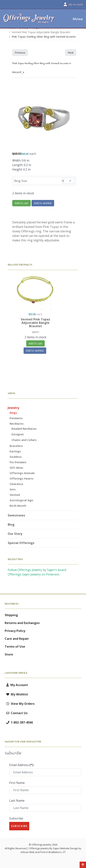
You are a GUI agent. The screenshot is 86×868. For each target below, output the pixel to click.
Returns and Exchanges (22, 623)
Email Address (21, 765)
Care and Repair (17, 639)
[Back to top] (83, 865)
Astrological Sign (21, 500)
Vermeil (15, 495)
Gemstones (16, 515)
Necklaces (17, 424)
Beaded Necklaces (24, 429)
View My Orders (20, 704)
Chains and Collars (24, 440)
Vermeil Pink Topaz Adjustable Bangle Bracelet (35, 323)
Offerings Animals (22, 473)
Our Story (15, 534)
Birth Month (18, 506)
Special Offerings (21, 543)
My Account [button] (73, 4)
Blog (11, 525)
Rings (13, 413)
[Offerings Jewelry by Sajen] (29, 20)
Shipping (11, 615)
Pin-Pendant (18, 462)
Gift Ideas (16, 468)
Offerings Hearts (21, 478)
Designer (18, 434)
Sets (13, 489)
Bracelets (16, 446)
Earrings (15, 451)
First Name (17, 783)
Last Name (17, 801)
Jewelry (13, 408)
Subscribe (16, 818)
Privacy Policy (15, 631)
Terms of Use (15, 647)
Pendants (16, 418)
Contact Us (16, 713)
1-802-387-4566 (19, 722)
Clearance (16, 484)
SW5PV (35, 332)
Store (9, 654)
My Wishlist (16, 694)
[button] (76, 19)
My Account (16, 685)
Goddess (16, 457)
